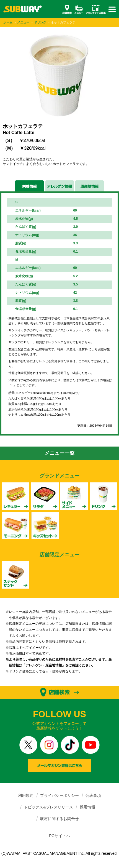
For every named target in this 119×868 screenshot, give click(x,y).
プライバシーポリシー (59, 795)
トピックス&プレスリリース (48, 807)
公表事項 (93, 795)
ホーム (8, 22)
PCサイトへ (59, 836)
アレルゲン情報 (60, 186)
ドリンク (40, 22)
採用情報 (87, 807)
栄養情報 (29, 186)
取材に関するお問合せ (59, 819)
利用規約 (26, 795)
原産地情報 (90, 186)
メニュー (23, 22)
